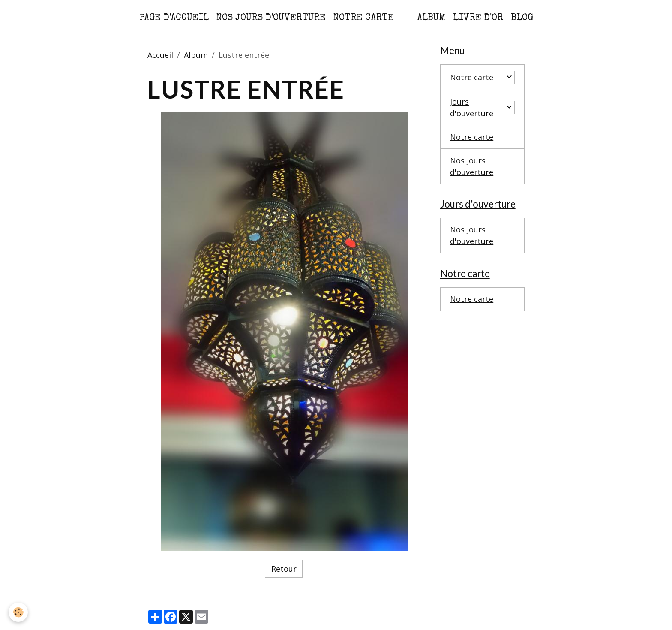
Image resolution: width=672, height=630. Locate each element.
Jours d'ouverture (472, 107)
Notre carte (364, 18)
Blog (522, 18)
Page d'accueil (174, 18)
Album (431, 18)
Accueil (160, 55)
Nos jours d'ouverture (271, 18)
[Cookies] (18, 612)
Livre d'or (478, 18)
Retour (284, 569)
